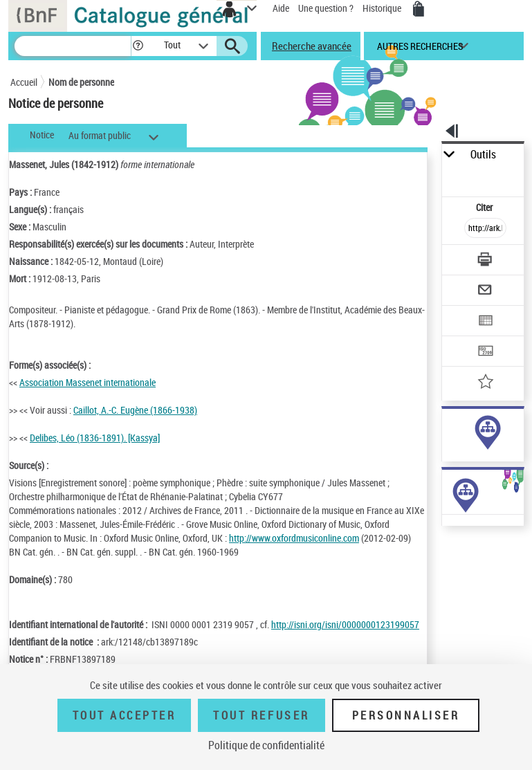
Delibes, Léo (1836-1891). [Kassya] (95, 438)
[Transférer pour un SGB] (486, 352)
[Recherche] (73, 46)
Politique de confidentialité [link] (266, 745)
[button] (138, 46)
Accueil (24, 82)
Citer (485, 207)
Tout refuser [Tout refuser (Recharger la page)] (261, 715)
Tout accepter (125, 715)
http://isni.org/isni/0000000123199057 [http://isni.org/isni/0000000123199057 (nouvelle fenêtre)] (345, 624)
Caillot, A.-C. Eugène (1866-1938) (135, 410)
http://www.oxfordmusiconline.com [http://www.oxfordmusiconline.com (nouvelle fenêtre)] (294, 538)
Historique (383, 8)
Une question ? (326, 8)
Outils (483, 155)
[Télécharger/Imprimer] (486, 261)
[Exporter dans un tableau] (486, 322)
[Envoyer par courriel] (486, 292)
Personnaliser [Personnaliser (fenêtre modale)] (406, 715)
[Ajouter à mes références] (486, 383)
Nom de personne (81, 82)
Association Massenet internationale (88, 382)
